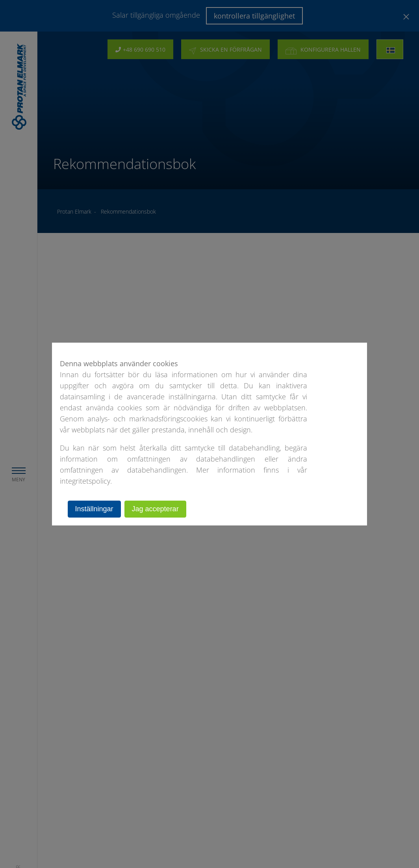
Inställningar (94, 509)
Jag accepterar (155, 509)
